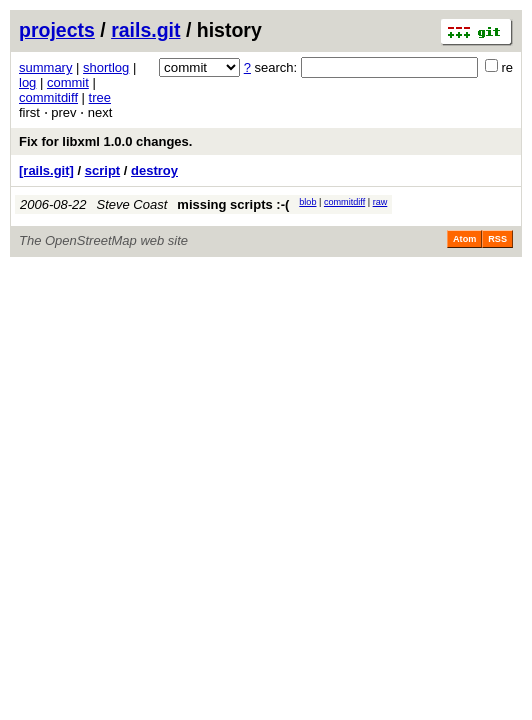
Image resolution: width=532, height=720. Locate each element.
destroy (154, 170)
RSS (497, 239)
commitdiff (48, 97)
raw (380, 202)
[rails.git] (46, 170)
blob (307, 202)
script (102, 170)
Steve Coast (132, 204)
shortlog (106, 67)
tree (100, 97)
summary (45, 67)
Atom (464, 239)
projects (57, 30)
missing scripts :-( (233, 204)
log (27, 82)
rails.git (145, 30)
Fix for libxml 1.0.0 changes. (105, 141)
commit (68, 82)
